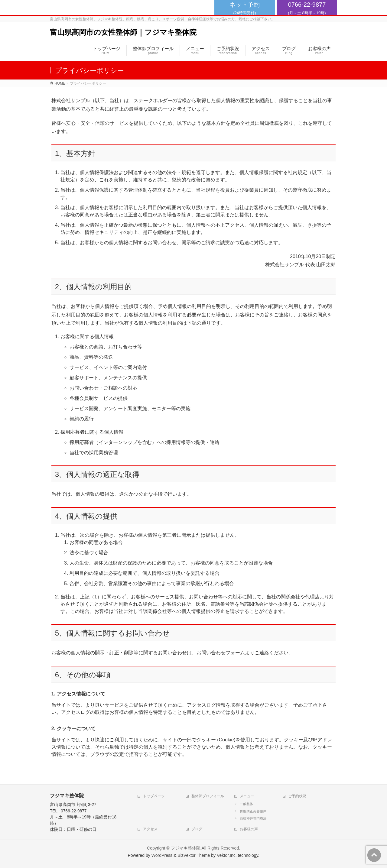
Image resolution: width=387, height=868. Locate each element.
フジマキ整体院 (186, 848)
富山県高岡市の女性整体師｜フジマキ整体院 (123, 32)
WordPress (162, 855)
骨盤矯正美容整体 (253, 811)
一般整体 (246, 804)
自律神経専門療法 (253, 818)
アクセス (150, 829)
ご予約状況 (297, 796)
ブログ (197, 829)
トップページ (154, 796)
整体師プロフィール (208, 796)
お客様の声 (249, 829)
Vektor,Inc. (227, 855)
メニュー (247, 796)
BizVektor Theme (194, 855)
